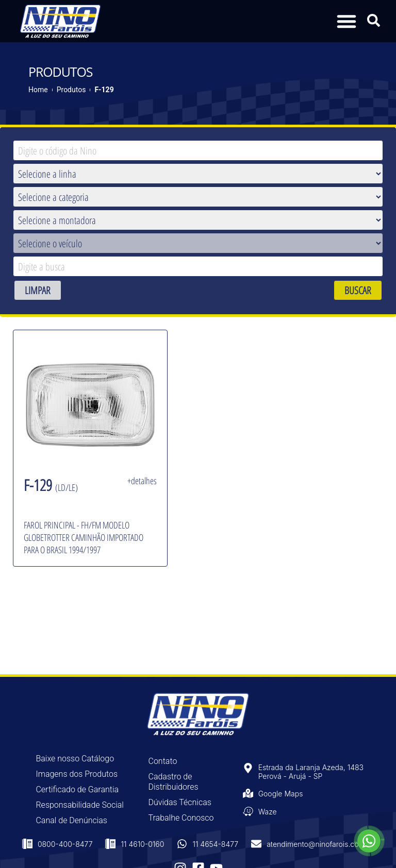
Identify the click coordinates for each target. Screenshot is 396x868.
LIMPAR (38, 290)
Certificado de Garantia (77, 789)
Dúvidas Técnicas (180, 802)
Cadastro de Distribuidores (174, 782)
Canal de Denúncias (71, 820)
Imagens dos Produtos (77, 774)
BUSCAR (358, 290)
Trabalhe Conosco (181, 818)
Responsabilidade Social (79, 805)
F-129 (104, 90)
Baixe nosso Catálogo (75, 759)
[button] (346, 21)
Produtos (71, 90)
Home (38, 90)
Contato (163, 761)
